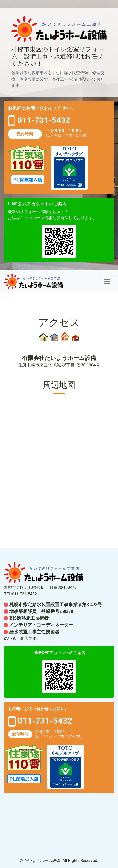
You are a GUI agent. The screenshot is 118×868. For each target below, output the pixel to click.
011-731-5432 (43, 120)
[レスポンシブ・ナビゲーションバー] (107, 281)
